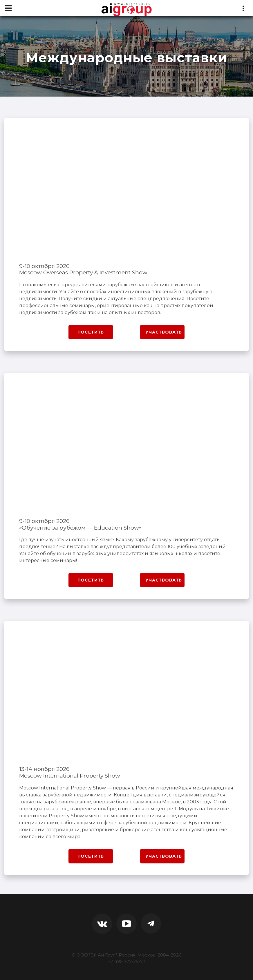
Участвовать (164, 332)
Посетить (91, 332)
